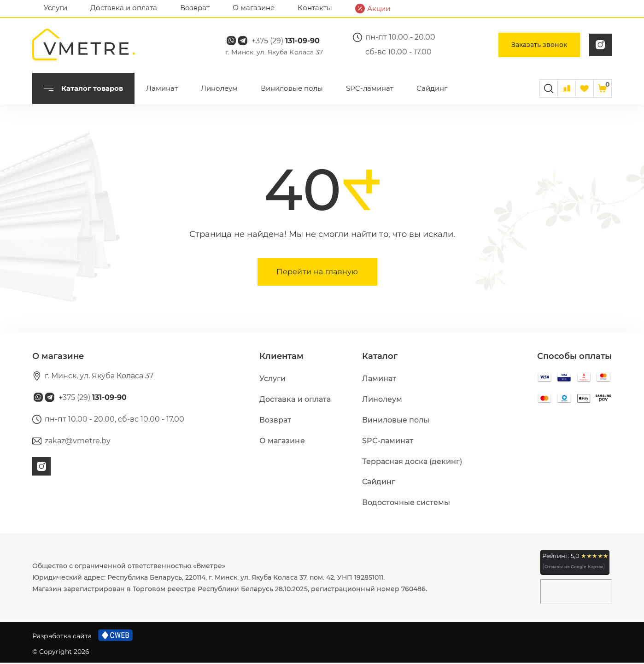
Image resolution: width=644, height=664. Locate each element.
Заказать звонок (539, 46)
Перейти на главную (317, 273)
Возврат (195, 8)
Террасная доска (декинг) (412, 463)
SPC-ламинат (370, 90)
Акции (373, 9)
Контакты (315, 8)
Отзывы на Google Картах (574, 568)
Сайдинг (432, 90)
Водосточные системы (406, 504)
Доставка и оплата (124, 8)
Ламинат (162, 90)
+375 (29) (289, 42)
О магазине (254, 8)
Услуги (56, 8)
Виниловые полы (292, 90)
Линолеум (219, 90)
